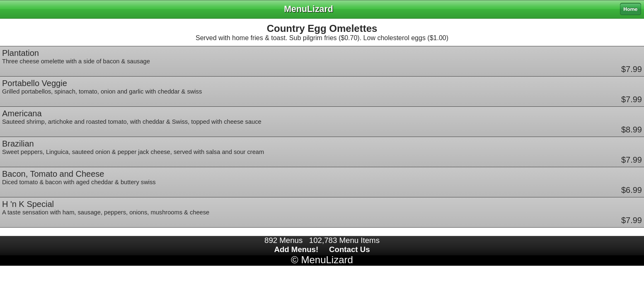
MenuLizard (327, 260)
